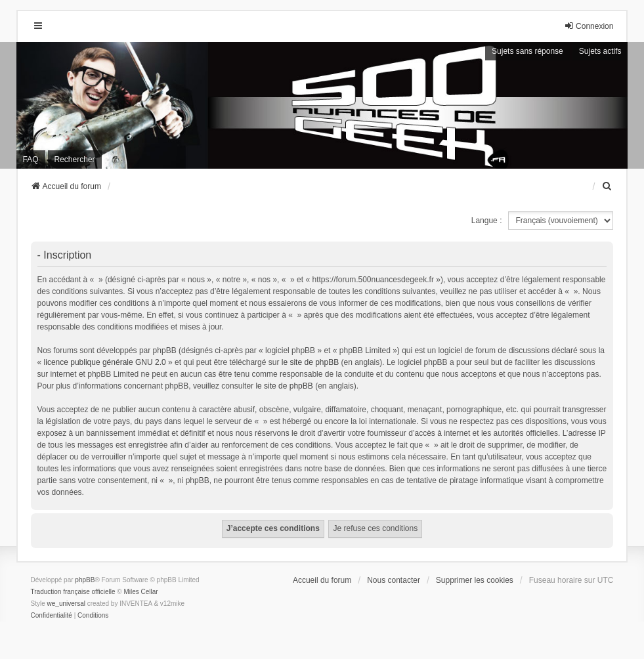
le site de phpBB (310, 362)
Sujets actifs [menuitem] (600, 51)
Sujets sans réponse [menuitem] (527, 51)
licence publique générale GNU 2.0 (105, 362)
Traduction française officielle (73, 592)
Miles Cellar (140, 592)
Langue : (487, 221)
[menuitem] (607, 186)
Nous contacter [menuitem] (394, 580)
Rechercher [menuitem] (75, 159)
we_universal (66, 604)
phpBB (85, 580)
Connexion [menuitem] (589, 26)
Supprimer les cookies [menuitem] (475, 580)
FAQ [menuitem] (31, 159)
